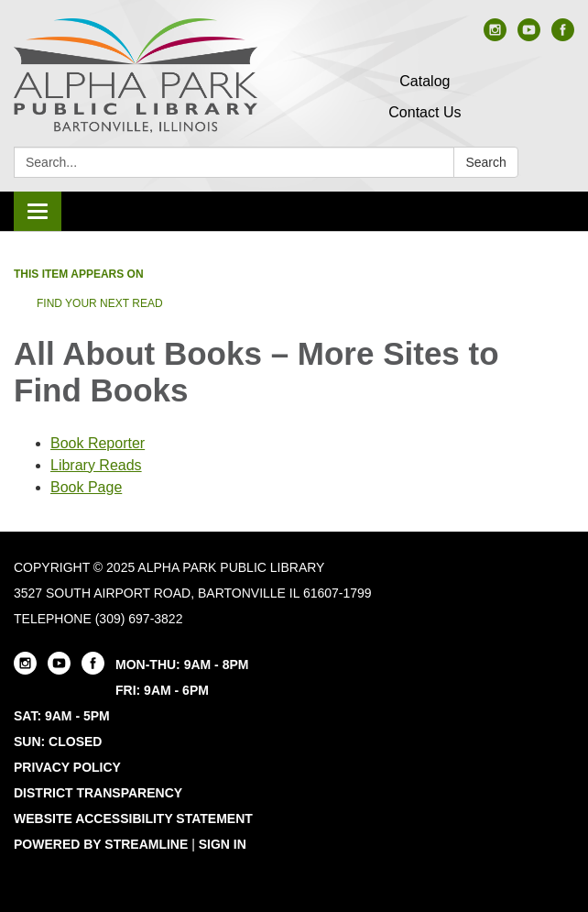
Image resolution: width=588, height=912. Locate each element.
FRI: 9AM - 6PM (162, 690)
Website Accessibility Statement (133, 819)
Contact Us (425, 112)
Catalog (425, 81)
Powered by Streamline (101, 844)
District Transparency (98, 793)
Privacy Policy (67, 767)
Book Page (86, 487)
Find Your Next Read (100, 303)
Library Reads (96, 465)
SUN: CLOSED (58, 742)
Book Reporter (98, 443)
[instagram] (495, 36)
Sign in (223, 844)
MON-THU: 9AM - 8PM (182, 665)
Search (485, 162)
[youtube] (529, 36)
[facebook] (563, 36)
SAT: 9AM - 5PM (62, 716)
